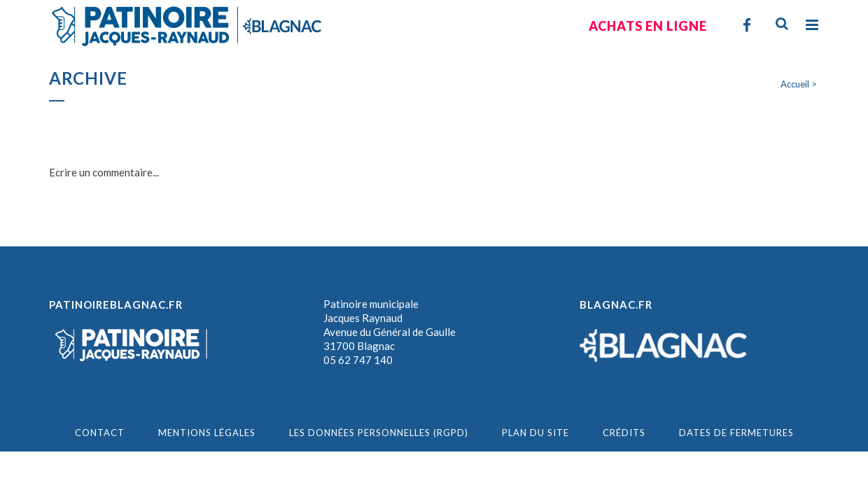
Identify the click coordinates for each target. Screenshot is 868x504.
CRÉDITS (624, 433)
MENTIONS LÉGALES (207, 433)
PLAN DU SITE (535, 433)
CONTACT (100, 433)
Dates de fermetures (736, 433)
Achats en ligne (648, 26)
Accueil (795, 84)
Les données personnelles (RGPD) (379, 433)
